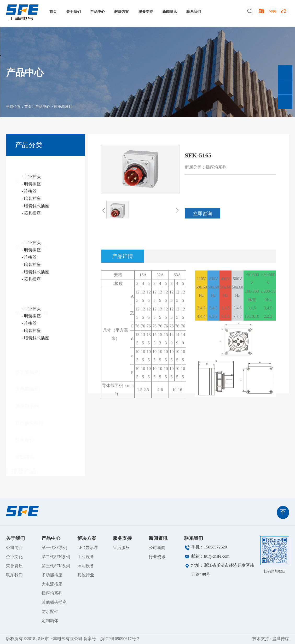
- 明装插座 (31, 184)
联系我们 (194, 12)
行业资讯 (157, 557)
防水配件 (25, 432)
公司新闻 (157, 548)
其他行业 (86, 575)
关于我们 (74, 12)
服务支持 (146, 12)
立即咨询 (203, 217)
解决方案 (122, 12)
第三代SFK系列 (31, 305)
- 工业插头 (31, 177)
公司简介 (14, 548)
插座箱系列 (63, 111)
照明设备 (86, 566)
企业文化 (14, 557)
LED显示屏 (88, 548)
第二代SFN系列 (31, 239)
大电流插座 (27, 381)
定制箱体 (25, 449)
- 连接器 (29, 191)
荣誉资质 (14, 566)
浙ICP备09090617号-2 (120, 639)
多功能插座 (27, 364)
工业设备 (86, 557)
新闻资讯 (170, 12)
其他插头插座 (29, 415)
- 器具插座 (31, 213)
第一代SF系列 (30, 165)
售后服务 (121, 548)
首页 (53, 12)
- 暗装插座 (31, 199)
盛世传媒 (281, 639)
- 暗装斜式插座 (35, 206)
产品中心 (98, 12)
